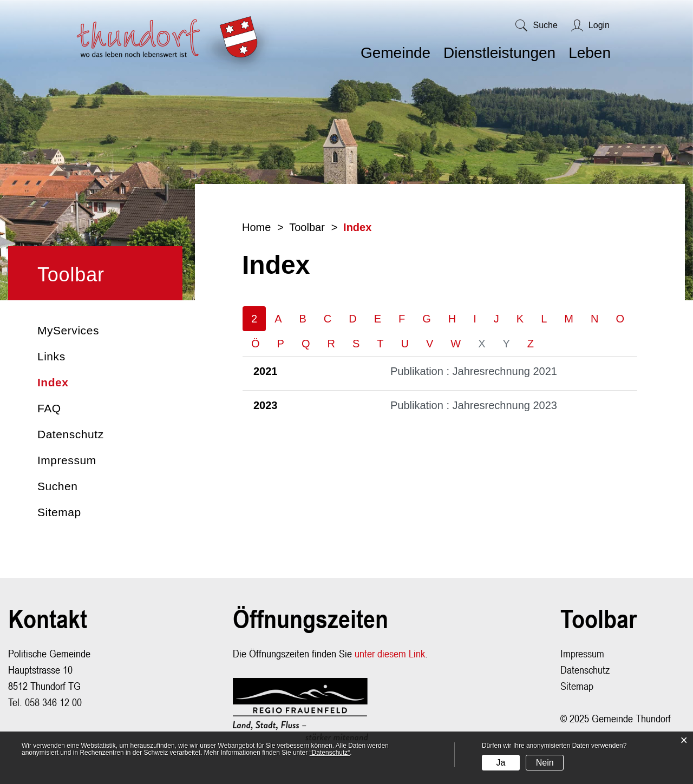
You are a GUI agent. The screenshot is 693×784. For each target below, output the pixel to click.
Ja (501, 763)
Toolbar (71, 275)
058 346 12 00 (53, 703)
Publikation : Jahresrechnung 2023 (474, 406)
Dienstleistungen (499, 53)
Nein (545, 763)
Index (90, 382)
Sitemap (59, 512)
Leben (590, 53)
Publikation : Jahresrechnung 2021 (474, 372)
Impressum (67, 460)
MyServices (68, 330)
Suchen (58, 486)
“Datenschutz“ (330, 753)
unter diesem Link (390, 654)
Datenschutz (71, 434)
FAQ (49, 408)
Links (51, 356)
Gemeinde (395, 53)
